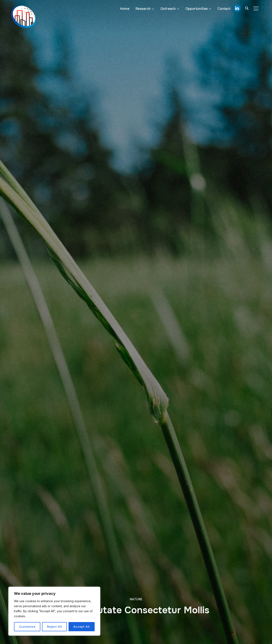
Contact (224, 9)
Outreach (168, 9)
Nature (136, 599)
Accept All (81, 627)
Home (125, 9)
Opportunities (197, 9)
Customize (27, 627)
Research (143, 9)
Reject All (54, 627)
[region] (54, 611)
